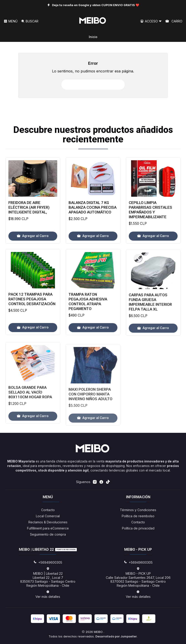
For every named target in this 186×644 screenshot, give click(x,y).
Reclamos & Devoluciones (48, 522)
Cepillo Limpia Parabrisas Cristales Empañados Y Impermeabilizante (150, 223)
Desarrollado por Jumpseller (116, 636)
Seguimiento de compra (48, 534)
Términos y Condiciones (138, 510)
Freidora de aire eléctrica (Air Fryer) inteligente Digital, (29, 212)
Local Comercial (48, 516)
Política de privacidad (138, 528)
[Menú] (11, 21)
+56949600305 (48, 562)
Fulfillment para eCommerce (48, 528)
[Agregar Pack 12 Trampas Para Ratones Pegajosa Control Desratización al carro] (33, 347)
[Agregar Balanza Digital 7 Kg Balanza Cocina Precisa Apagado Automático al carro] (93, 244)
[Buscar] (29, 21)
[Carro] (174, 21)
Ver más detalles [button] (48, 594)
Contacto (48, 510)
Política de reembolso (138, 516)
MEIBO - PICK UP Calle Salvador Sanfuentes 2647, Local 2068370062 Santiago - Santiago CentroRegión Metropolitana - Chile (138, 577)
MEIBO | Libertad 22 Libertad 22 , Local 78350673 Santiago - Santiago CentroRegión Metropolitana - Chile (48, 577)
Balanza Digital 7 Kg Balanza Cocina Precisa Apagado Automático (93, 215)
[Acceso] (151, 21)
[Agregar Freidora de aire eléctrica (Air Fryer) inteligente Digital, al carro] (33, 240)
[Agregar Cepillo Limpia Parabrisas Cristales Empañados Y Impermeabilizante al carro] (153, 249)
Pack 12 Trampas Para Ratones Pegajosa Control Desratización (32, 318)
